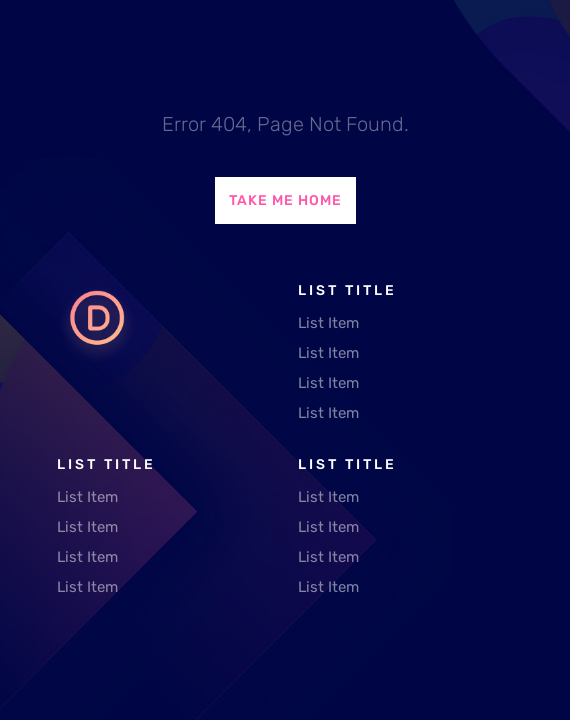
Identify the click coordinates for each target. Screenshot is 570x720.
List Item (328, 323)
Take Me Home (285, 200)
